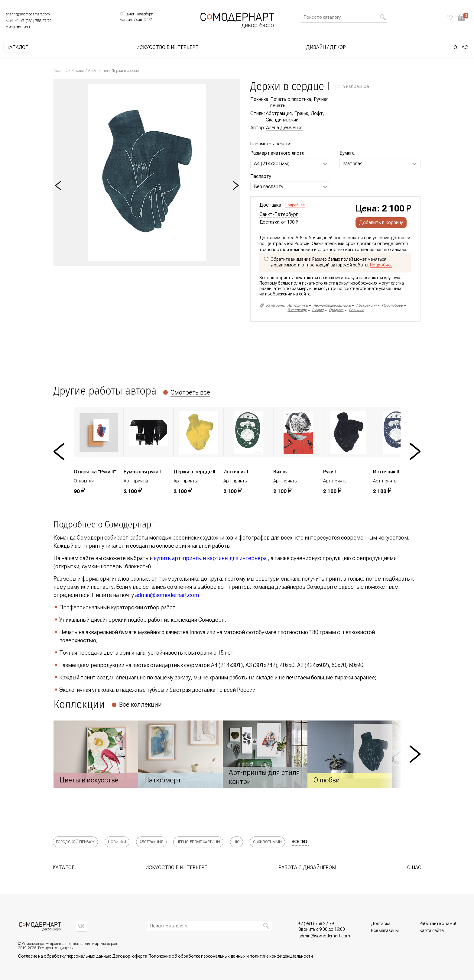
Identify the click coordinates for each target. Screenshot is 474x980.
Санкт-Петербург (279, 214)
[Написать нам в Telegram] (17, 21)
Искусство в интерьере (167, 47)
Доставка (381, 924)
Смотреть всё (190, 392)
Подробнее (295, 205)
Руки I (330, 472)
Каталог (17, 47)
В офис (318, 310)
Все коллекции (140, 704)
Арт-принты (98, 71)
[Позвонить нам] (36, 21)
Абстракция (366, 305)
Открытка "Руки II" (95, 472)
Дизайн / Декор (326, 47)
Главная (61, 71)
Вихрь (280, 472)
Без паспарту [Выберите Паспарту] (269, 187)
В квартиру (297, 310)
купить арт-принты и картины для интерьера (210, 558)
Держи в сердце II (194, 472)
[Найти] (383, 17)
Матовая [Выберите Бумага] (353, 164)
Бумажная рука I (142, 472)
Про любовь (392, 305)
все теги (300, 842)
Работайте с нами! (438, 924)
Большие (356, 310)
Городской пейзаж (75, 842)
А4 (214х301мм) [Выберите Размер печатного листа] (272, 164)
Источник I (236, 472)
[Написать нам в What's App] (12, 21)
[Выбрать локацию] (136, 14)
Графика (336, 310)
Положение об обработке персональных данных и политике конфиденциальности (231, 956)
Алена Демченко (284, 128)
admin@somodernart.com (167, 595)
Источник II (386, 472)
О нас (461, 47)
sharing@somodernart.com (28, 14)
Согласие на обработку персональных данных (65, 956)
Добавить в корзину (381, 222)
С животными (267, 842)
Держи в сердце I (126, 71)
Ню (237, 842)
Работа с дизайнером (307, 867)
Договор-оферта (130, 956)
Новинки (117, 842)
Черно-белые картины (332, 305)
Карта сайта (432, 930)
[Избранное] (450, 18)
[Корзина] (463, 17)
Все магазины (385, 930)
